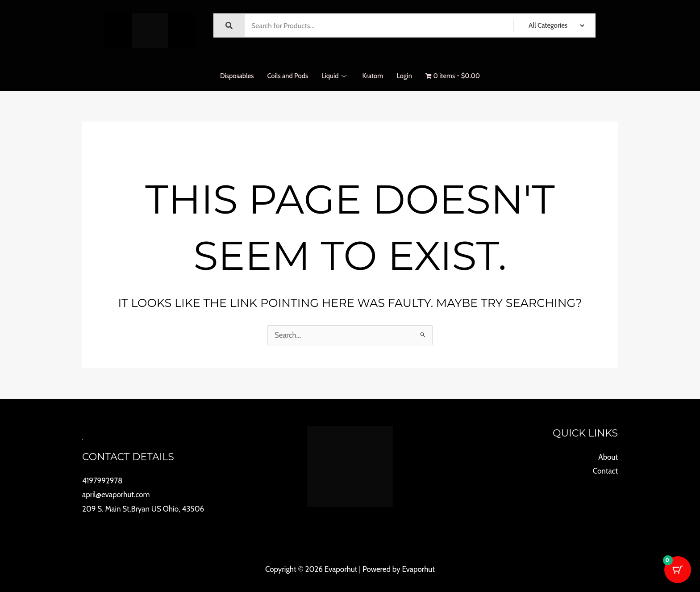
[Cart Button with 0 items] (678, 570)
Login (405, 76)
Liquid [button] (334, 76)
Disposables (236, 76)
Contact (605, 471)
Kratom (373, 76)
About (608, 457)
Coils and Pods (287, 76)
